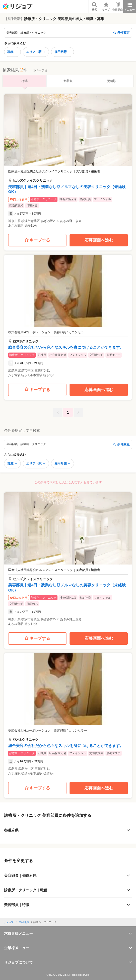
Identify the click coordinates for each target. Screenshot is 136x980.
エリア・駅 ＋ (36, 52)
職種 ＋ (12, 52)
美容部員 (24, 922)
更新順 (112, 81)
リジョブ (8, 922)
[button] (68, 163)
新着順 (68, 81)
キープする (37, 240)
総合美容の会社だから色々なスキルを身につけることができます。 (66, 347)
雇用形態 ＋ (62, 52)
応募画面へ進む (99, 240)
